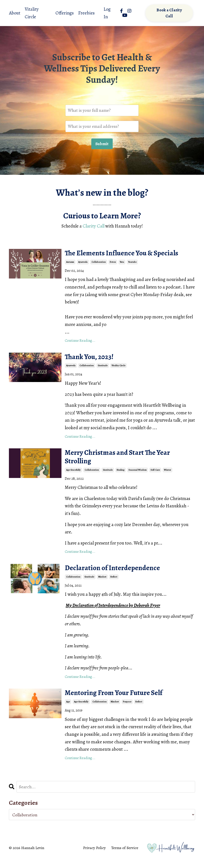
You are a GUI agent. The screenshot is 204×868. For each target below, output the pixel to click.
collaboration (99, 264)
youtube (132, 264)
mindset (102, 584)
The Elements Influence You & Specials (129, 255)
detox (113, 264)
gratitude (103, 369)
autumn (70, 264)
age (68, 710)
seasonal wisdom (138, 476)
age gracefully (73, 476)
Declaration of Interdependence (118, 574)
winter (167, 476)
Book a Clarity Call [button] (169, 13)
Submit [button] (102, 145)
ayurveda (83, 264)
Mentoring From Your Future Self (120, 701)
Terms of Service (125, 857)
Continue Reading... (80, 343)
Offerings (65, 13)
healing (121, 476)
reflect (114, 584)
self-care (155, 476)
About (15, 13)
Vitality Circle (32, 13)
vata (122, 264)
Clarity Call (93, 227)
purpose (127, 710)
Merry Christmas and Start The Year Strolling (124, 462)
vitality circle (118, 369)
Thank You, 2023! (93, 360)
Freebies (87, 13)
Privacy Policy (94, 857)
